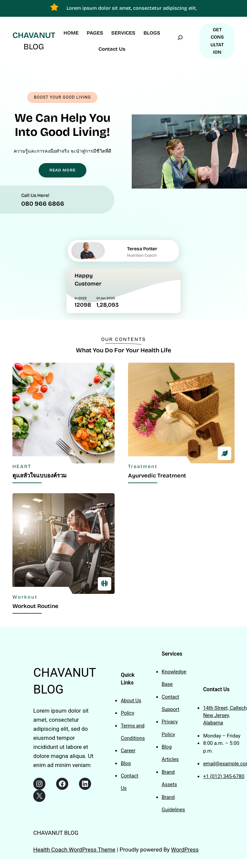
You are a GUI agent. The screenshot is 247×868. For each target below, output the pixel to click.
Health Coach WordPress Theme (74, 850)
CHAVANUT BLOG (56, 833)
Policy (127, 713)
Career (128, 751)
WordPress (185, 850)
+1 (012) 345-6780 (224, 776)
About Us (131, 701)
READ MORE (63, 170)
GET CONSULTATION (217, 41)
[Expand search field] (180, 41)
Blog (126, 763)
